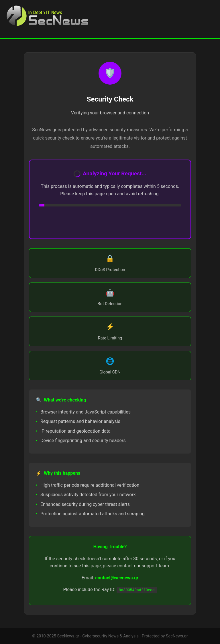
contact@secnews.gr (117, 578)
